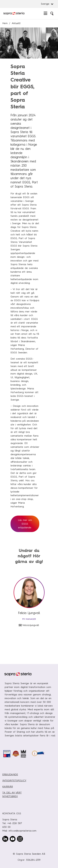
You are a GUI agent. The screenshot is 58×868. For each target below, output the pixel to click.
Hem (5, 23)
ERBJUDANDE (10, 774)
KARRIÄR (8, 787)
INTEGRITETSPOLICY (14, 781)
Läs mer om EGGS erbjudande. (25, 524)
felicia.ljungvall (31, 625)
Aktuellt (16, 23)
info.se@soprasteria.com (23, 831)
